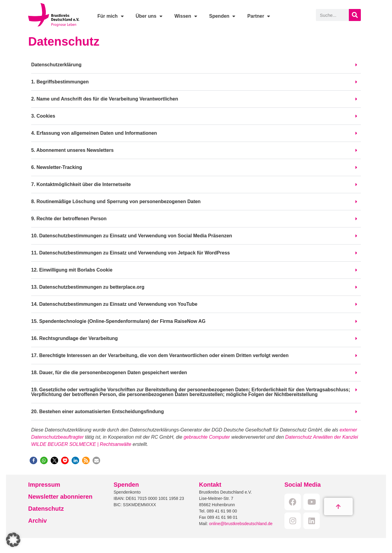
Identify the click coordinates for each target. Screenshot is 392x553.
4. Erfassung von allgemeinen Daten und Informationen (94, 133)
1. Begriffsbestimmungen (60, 82)
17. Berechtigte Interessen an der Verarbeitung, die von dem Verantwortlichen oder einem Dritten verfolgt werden (160, 355)
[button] (196, 65)
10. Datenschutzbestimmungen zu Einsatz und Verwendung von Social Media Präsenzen (132, 236)
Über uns (149, 16)
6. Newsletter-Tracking (57, 167)
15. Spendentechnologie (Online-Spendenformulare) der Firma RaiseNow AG (118, 321)
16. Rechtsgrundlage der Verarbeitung (74, 338)
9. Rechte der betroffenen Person (69, 219)
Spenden (222, 16)
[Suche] (355, 15)
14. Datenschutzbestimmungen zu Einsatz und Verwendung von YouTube (114, 304)
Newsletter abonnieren (60, 497)
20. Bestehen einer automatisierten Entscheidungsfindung (98, 412)
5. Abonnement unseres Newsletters (72, 150)
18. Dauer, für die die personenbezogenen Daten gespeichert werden (109, 373)
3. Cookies (43, 116)
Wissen (186, 16)
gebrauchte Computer (207, 437)
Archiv (37, 521)
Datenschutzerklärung (56, 65)
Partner (259, 16)
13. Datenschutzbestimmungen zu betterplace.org (88, 287)
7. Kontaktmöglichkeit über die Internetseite (81, 184)
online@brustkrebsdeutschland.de (241, 524)
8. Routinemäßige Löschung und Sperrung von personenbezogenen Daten (116, 201)
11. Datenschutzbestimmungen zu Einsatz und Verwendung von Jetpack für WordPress (131, 253)
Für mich (111, 16)
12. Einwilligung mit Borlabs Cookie (72, 270)
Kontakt (210, 485)
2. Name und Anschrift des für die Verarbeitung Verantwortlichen (105, 99)
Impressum (44, 485)
